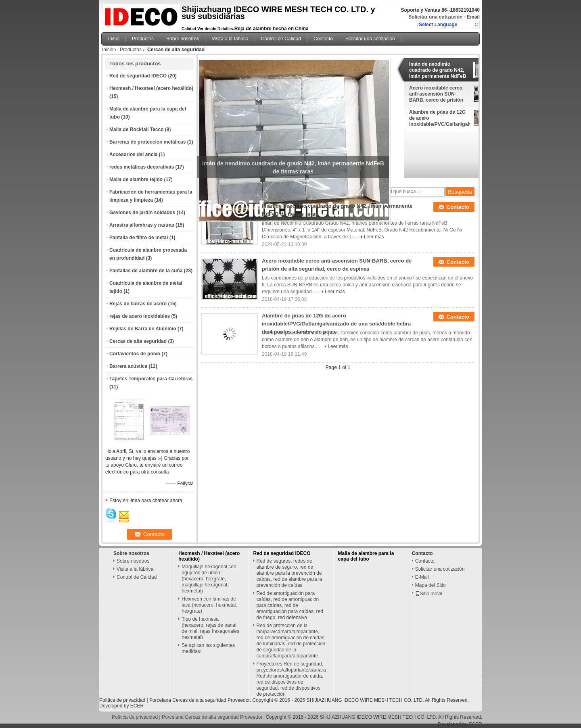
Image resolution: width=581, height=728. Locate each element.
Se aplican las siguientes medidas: (208, 648)
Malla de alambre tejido (136, 179)
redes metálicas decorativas (142, 167)
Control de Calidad (281, 39)
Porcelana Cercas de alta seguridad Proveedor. (201, 700)
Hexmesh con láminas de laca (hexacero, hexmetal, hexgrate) (209, 605)
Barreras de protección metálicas (147, 142)
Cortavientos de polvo (135, 354)
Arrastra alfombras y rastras (142, 225)
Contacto (323, 39)
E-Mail (422, 577)
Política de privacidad (122, 700)
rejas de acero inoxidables (140, 316)
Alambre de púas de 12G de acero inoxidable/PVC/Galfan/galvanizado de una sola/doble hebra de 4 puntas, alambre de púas (439, 118)
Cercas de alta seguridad (138, 341)
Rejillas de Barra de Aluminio (143, 329)
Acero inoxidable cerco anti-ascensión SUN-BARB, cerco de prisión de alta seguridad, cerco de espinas (437, 94)
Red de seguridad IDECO (138, 76)
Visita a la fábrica (230, 39)
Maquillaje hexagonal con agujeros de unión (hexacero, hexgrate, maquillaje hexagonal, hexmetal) (209, 579)
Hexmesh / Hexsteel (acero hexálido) (151, 88)
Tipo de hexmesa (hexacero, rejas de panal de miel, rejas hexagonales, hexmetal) (211, 628)
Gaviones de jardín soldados (142, 213)
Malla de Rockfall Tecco (137, 129)
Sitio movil (429, 594)
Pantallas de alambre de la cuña (146, 271)
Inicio (114, 39)
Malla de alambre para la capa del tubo (366, 556)
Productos (143, 39)
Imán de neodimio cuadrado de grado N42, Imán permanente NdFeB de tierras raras (438, 70)
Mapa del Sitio (431, 585)
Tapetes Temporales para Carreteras (151, 379)
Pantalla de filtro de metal (139, 238)
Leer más (374, 237)
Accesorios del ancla (133, 154)
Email (473, 17)
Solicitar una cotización (435, 17)
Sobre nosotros (183, 39)
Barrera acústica (128, 366)
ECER (137, 706)
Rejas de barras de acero (138, 304)
